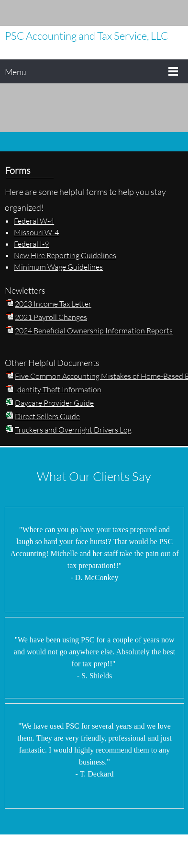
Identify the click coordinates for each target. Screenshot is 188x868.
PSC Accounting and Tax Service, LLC (86, 36)
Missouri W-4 (36, 232)
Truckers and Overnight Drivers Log (73, 429)
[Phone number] (119, 13)
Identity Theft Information (58, 389)
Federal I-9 (31, 244)
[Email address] (133, 13)
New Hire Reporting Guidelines (65, 255)
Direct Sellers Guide (47, 416)
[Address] (147, 13)
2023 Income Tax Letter (53, 303)
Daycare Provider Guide (54, 403)
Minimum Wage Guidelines (58, 267)
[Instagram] (176, 13)
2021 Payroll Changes (51, 317)
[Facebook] (162, 13)
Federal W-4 (34, 221)
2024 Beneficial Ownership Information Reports (94, 330)
